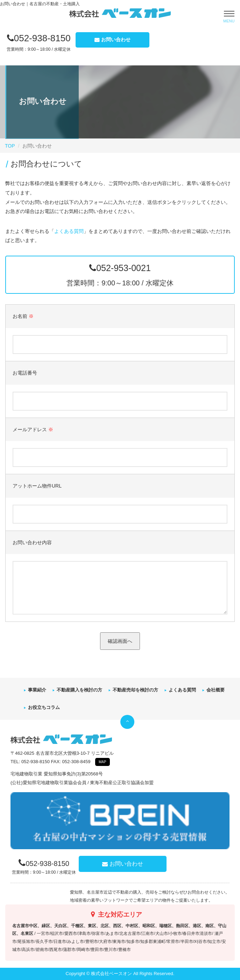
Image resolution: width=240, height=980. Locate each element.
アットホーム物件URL (37, 486)
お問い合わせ (116, 40)
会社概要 (216, 690)
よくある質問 (69, 231)
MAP (103, 762)
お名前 (23, 316)
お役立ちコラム (44, 707)
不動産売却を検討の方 (135, 690)
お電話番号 (25, 373)
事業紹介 (37, 690)
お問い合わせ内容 (32, 542)
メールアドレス (33, 429)
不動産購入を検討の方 (79, 690)
